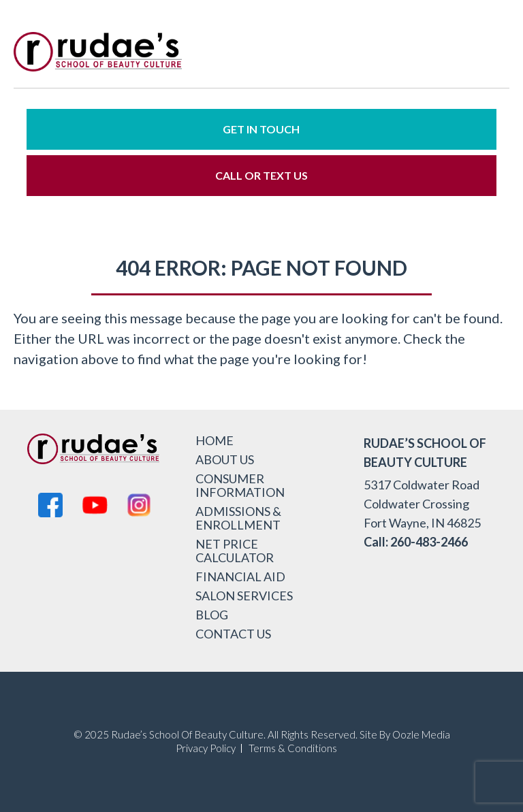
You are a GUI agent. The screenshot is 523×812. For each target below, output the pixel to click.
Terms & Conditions (293, 749)
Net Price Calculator (235, 551)
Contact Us (233, 634)
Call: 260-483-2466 (416, 542)
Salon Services (244, 596)
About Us (225, 459)
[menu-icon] (489, 54)
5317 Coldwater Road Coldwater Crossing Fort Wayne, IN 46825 (422, 504)
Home (215, 440)
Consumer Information (240, 485)
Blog (212, 615)
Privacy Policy (206, 749)
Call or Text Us (261, 175)
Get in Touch (261, 129)
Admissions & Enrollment (238, 518)
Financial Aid (240, 576)
